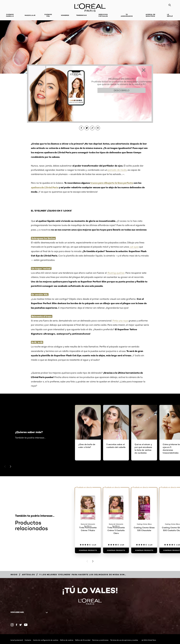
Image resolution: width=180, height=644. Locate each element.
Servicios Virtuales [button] (103, 15)
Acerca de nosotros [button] (150, 15)
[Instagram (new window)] (12, 625)
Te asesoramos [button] (127, 15)
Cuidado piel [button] (48, 15)
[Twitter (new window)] (21, 625)
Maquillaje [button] (30, 15)
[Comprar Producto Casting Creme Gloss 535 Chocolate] (144, 550)
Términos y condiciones (100, 640)
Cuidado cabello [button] (10, 15)
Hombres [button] (65, 15)
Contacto (28, 640)
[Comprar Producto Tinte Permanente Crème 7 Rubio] (88, 550)
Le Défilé (170, 15)
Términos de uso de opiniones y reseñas (124, 640)
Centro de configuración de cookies (46, 640)
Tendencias (81, 15)
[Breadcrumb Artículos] (28, 575)
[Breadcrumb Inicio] (14, 575)
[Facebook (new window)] (17, 625)
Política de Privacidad (83, 640)
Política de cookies (67, 640)
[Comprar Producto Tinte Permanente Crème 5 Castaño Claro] (116, 550)
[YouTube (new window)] (26, 625)
